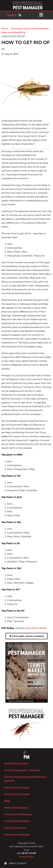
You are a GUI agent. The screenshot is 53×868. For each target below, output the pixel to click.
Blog (7, 801)
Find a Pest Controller (17, 794)
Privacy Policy (27, 857)
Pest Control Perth (15, 828)
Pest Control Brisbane (17, 821)
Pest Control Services (17, 788)
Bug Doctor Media (36, 628)
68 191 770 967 (29, 853)
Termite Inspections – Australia (22, 770)
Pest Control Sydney (16, 808)
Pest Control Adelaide (17, 835)
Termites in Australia (16, 764)
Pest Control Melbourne (18, 814)
